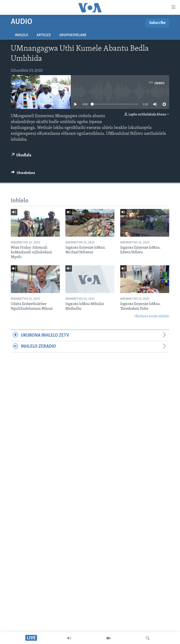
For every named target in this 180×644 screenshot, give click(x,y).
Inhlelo (22, 35)
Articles (44, 35)
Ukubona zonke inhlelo (152, 316)
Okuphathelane (73, 35)
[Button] (23, 174)
